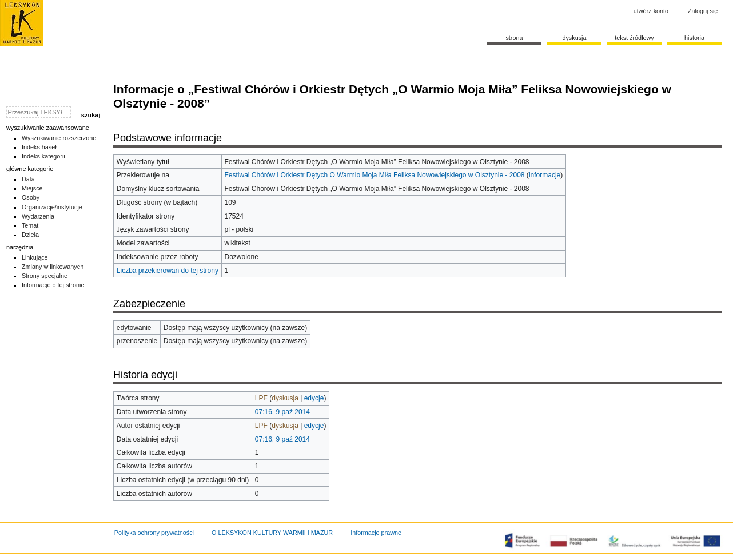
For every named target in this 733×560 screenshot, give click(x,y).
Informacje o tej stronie (53, 285)
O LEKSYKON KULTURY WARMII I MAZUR (272, 533)
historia (694, 38)
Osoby (31, 197)
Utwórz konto (651, 11)
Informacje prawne (376, 533)
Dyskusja (574, 38)
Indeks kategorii (43, 156)
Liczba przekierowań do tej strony (168, 271)
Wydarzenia (38, 216)
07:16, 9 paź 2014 (282, 412)
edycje (314, 398)
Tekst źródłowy (634, 38)
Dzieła (30, 235)
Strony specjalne (45, 276)
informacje (545, 175)
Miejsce (32, 188)
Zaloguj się (703, 11)
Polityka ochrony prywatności (154, 533)
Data (28, 179)
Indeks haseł (39, 147)
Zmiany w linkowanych (53, 267)
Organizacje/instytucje (52, 207)
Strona (514, 38)
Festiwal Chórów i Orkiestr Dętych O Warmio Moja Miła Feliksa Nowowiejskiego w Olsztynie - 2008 (374, 175)
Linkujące (35, 257)
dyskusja (285, 398)
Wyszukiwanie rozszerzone (59, 138)
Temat (30, 225)
